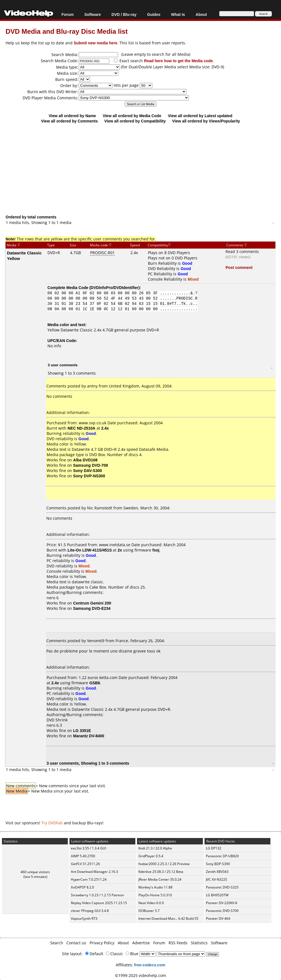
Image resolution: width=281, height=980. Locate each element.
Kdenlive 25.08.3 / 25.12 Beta (161, 872)
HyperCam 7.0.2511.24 (89, 879)
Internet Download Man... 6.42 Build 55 (168, 918)
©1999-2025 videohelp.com (140, 975)
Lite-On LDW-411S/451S (90, 550)
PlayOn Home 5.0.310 (155, 895)
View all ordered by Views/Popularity (206, 121)
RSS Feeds (178, 943)
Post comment (239, 267)
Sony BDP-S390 (218, 864)
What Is (178, 14)
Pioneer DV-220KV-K (222, 903)
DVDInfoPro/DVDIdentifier (115, 287)
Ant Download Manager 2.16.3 (94, 872)
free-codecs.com (150, 965)
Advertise (141, 943)
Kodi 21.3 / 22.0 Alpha (155, 848)
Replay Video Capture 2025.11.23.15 (99, 903)
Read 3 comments (242, 251)
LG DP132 (214, 848)
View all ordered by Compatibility (135, 121)
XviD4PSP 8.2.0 (82, 887)
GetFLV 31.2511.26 (85, 864)
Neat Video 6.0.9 (151, 903)
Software (93, 14)
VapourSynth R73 (84, 918)
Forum (68, 14)
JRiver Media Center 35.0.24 (160, 879)
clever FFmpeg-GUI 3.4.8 (90, 911)
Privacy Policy (102, 943)
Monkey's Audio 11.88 (155, 887)
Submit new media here (95, 43)
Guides (154, 14)
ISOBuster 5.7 (149, 911)
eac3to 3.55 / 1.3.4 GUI (88, 848)
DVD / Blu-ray (124, 14)
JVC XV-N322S (217, 879)
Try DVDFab (52, 823)
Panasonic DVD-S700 (222, 911)
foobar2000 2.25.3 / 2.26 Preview (164, 864)
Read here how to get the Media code (178, 61)
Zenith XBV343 (217, 872)
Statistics (199, 943)
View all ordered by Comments (69, 121)
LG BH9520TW (217, 895)
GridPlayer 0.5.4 (151, 856)
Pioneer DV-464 (218, 918)
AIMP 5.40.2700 (83, 856)
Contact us (76, 943)
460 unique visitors (35, 872)
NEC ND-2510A (81, 428)
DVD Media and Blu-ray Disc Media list (67, 31)
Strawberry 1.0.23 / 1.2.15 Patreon (97, 895)
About (201, 14)
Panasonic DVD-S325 (222, 887)
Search (57, 943)
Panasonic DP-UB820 (222, 856)
